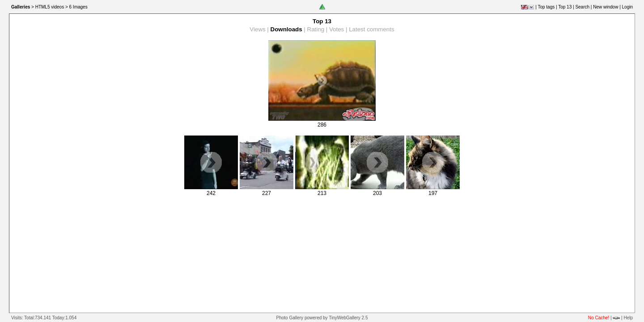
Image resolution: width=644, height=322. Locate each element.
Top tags (546, 7)
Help (628, 318)
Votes (337, 29)
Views (257, 29)
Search (582, 7)
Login (627, 7)
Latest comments (371, 29)
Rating (316, 29)
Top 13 (565, 7)
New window (606, 7)
